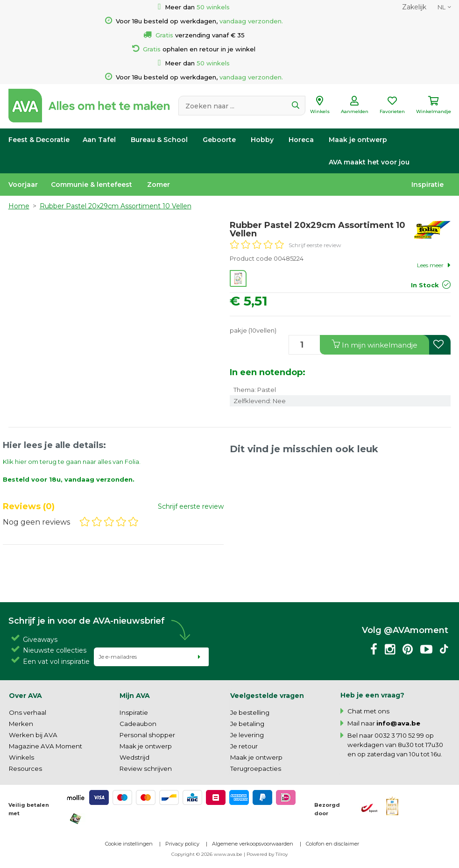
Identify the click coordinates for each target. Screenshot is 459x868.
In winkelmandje (374, 345)
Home (19, 206)
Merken (21, 724)
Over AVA (25, 696)
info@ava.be (398, 723)
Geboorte (219, 140)
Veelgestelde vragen (267, 696)
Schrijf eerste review (315, 245)
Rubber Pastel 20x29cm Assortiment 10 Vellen (116, 206)
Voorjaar (23, 185)
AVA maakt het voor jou (369, 162)
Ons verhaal (28, 712)
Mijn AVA (135, 696)
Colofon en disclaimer (332, 844)
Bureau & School (159, 140)
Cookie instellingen (129, 844)
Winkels (21, 757)
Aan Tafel (99, 140)
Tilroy (282, 854)
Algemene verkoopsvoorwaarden (253, 844)
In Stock (425, 285)
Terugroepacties (256, 768)
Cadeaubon (138, 724)
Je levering (247, 735)
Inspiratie (427, 185)
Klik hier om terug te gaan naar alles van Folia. (72, 462)
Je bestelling (250, 712)
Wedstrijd (134, 757)
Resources (25, 768)
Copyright (183, 854)
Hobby (262, 140)
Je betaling (247, 724)
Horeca (301, 140)
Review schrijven (146, 768)
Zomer (159, 185)
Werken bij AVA (33, 735)
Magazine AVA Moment (46, 746)
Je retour (244, 746)
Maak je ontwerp (358, 140)
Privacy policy (182, 844)
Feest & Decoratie (39, 140)
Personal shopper (147, 735)
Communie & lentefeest (92, 185)
